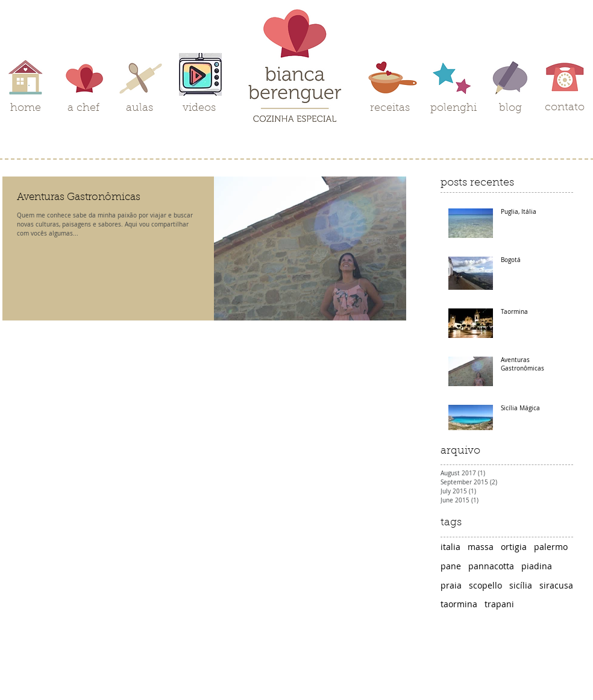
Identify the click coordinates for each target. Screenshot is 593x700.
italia (450, 547)
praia (451, 585)
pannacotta (491, 566)
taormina (459, 604)
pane (451, 566)
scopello (485, 585)
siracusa (556, 585)
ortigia (514, 547)
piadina (537, 566)
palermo (551, 547)
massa (481, 547)
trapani (499, 604)
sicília (521, 585)
